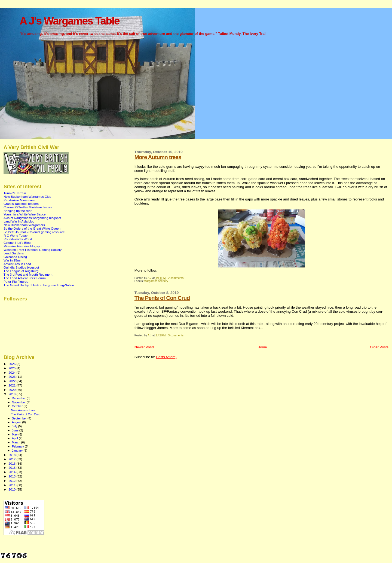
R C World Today (16, 235)
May (15, 434)
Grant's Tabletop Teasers (21, 204)
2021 (12, 385)
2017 (12, 459)
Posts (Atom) (166, 357)
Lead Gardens (14, 253)
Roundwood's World (18, 239)
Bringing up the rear (18, 211)
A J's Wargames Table (70, 21)
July (15, 426)
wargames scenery (156, 281)
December (19, 398)
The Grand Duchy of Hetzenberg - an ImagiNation (39, 285)
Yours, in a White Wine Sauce (25, 214)
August (17, 422)
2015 (12, 468)
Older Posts (379, 347)
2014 (12, 472)
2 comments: (177, 278)
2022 (12, 381)
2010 (12, 489)
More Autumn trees (158, 157)
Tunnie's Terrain (15, 193)
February (19, 446)
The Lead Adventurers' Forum (25, 278)
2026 (12, 364)
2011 (12, 485)
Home (262, 347)
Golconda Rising (15, 257)
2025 (12, 368)
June (16, 430)
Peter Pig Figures (16, 281)
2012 (12, 481)
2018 (12, 455)
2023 (12, 377)
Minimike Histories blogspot (23, 246)
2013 (12, 476)
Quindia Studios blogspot (21, 267)
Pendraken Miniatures (19, 200)
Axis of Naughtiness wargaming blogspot (32, 218)
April (15, 438)
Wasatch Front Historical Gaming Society (33, 250)
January (18, 451)
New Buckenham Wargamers (24, 225)
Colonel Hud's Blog (17, 243)
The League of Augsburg (21, 271)
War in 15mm (13, 260)
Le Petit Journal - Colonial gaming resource (34, 232)
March (17, 442)
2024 (12, 372)
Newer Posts (145, 347)
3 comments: (177, 335)
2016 (12, 463)
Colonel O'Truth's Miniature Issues (28, 207)
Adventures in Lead (17, 264)
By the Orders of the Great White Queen (32, 228)
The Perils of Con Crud (162, 298)
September (20, 418)
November (19, 402)
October (18, 406)
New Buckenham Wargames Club (27, 197)
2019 (12, 394)
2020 (12, 390)
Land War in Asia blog (19, 221)
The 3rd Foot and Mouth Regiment (28, 274)
